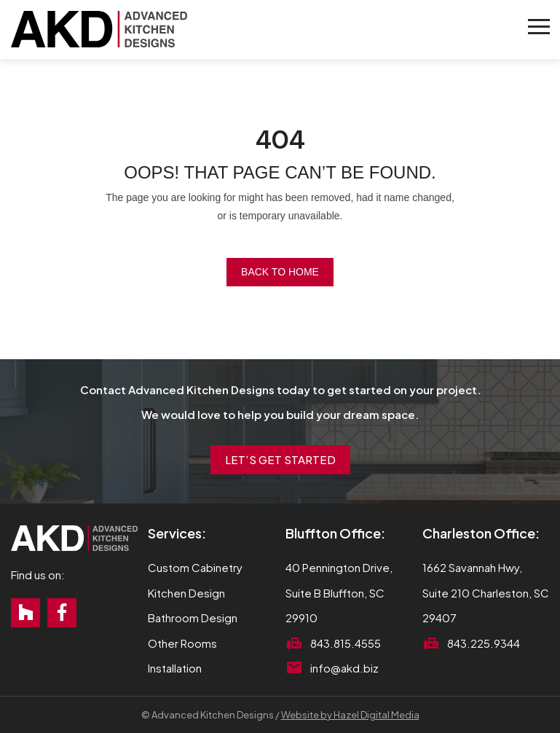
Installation (175, 668)
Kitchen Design (186, 593)
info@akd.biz (344, 668)
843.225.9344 (484, 643)
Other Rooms (182, 643)
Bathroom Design (193, 618)
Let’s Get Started (280, 459)
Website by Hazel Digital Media (350, 715)
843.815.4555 (346, 643)
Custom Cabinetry (195, 567)
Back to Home (280, 272)
